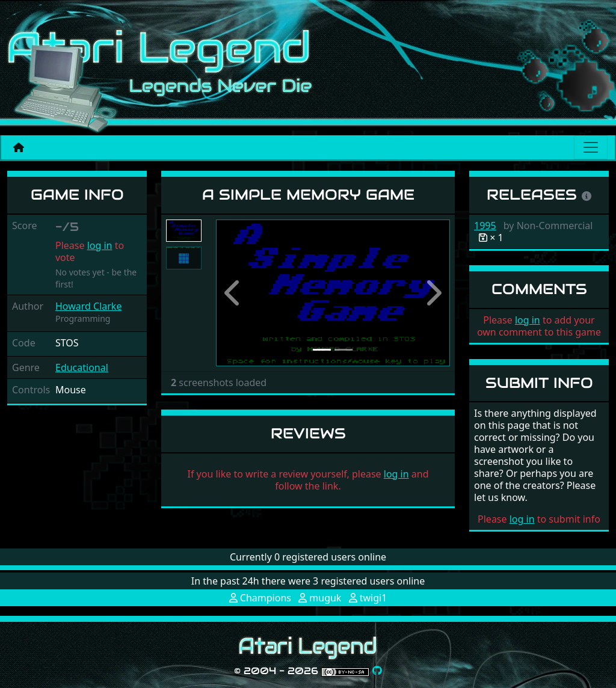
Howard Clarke (88, 306)
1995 (485, 226)
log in (100, 245)
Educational (82, 367)
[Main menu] (591, 147)
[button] (233, 293)
